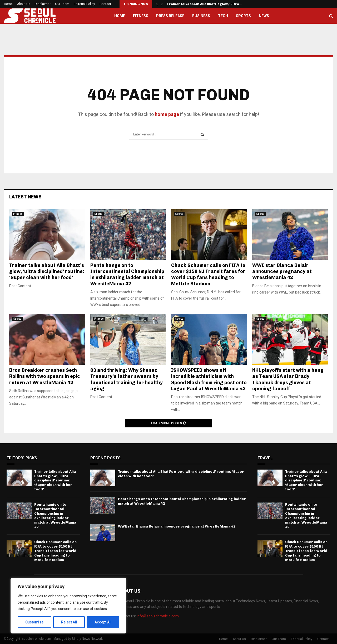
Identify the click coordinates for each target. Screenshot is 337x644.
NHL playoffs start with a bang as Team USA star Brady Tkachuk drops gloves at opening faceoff (288, 379)
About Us (24, 4)
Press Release (170, 16)
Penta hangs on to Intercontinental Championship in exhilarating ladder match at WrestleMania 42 (127, 275)
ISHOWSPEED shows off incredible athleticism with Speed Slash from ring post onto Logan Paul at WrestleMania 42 (209, 379)
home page (167, 114)
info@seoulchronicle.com (158, 616)
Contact (105, 4)
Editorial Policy (84, 4)
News (264, 16)
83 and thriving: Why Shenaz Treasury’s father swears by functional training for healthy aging (127, 379)
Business (201, 16)
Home (8, 4)
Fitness (141, 16)
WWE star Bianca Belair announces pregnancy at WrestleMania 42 (282, 272)
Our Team (62, 4)
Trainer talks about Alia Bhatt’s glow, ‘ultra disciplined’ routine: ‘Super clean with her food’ (47, 272)
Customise (35, 622)
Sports (243, 16)
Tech (223, 16)
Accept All (103, 622)
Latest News (25, 197)
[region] (68, 606)
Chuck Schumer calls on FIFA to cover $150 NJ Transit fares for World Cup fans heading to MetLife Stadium (208, 275)
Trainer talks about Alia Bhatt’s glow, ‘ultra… (204, 4)
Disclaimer (43, 4)
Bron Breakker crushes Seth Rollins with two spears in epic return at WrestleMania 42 (45, 376)
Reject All (69, 622)
